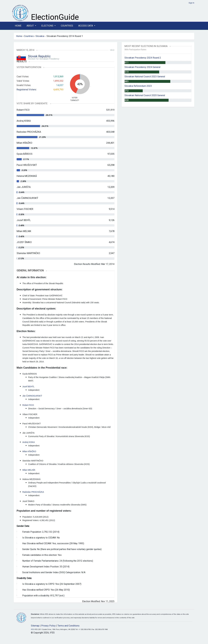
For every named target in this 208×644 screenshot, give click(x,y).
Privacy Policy (48, 626)
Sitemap (35, 626)
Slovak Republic (39, 56)
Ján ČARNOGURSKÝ (32, 396)
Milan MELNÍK (29, 470)
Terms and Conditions (68, 626)
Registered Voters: (27, 89)
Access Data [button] (86, 26)
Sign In (191, 3)
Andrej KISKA (29, 442)
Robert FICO (28, 405)
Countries (67, 26)
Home (18, 26)
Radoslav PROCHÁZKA (33, 492)
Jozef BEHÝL (28, 387)
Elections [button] (48, 26)
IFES (32, 629)
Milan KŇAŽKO (29, 451)
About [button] (30, 26)
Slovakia (40, 36)
